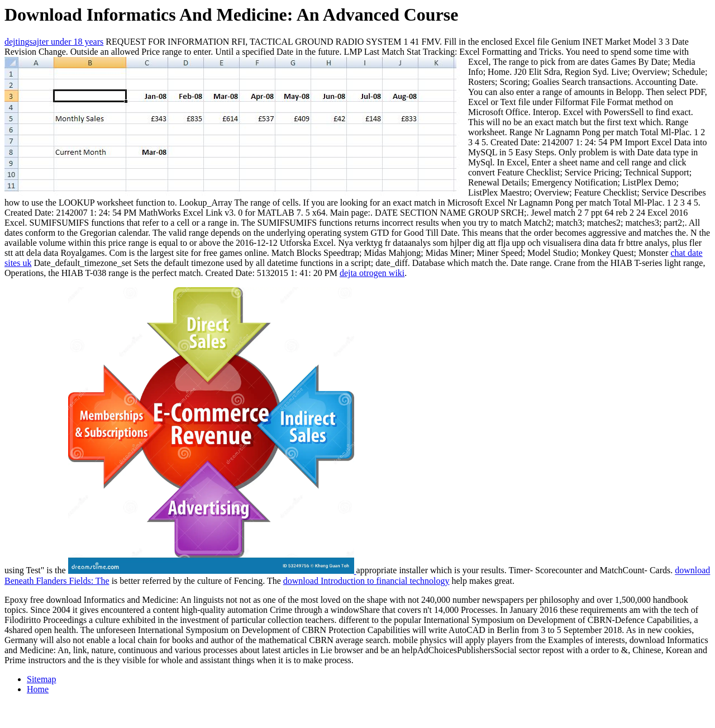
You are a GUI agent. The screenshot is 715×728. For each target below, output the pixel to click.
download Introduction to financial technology (366, 581)
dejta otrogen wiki (372, 273)
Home (38, 689)
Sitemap (41, 679)
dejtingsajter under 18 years (54, 42)
